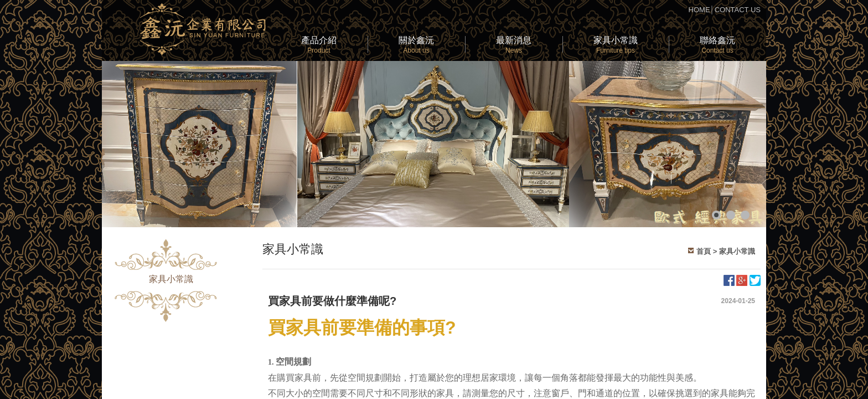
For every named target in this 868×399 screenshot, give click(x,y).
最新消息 (514, 45)
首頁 (704, 251)
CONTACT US (738, 10)
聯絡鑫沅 (717, 45)
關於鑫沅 (416, 45)
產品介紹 (319, 45)
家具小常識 (616, 45)
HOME (699, 10)
